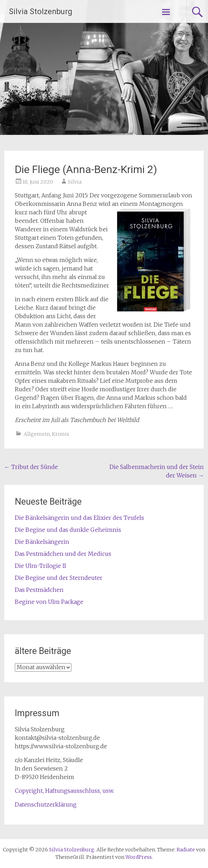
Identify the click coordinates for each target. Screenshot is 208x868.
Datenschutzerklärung (46, 804)
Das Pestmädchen (39, 590)
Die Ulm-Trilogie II (40, 566)
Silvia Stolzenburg (41, 11)
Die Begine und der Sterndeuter (59, 578)
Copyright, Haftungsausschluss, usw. (64, 791)
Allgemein (37, 434)
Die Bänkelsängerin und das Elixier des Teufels (79, 518)
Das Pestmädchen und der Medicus (63, 554)
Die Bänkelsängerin (42, 542)
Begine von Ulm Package (49, 602)
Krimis (61, 434)
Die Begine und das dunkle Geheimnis (68, 530)
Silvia (75, 182)
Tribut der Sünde (31, 467)
